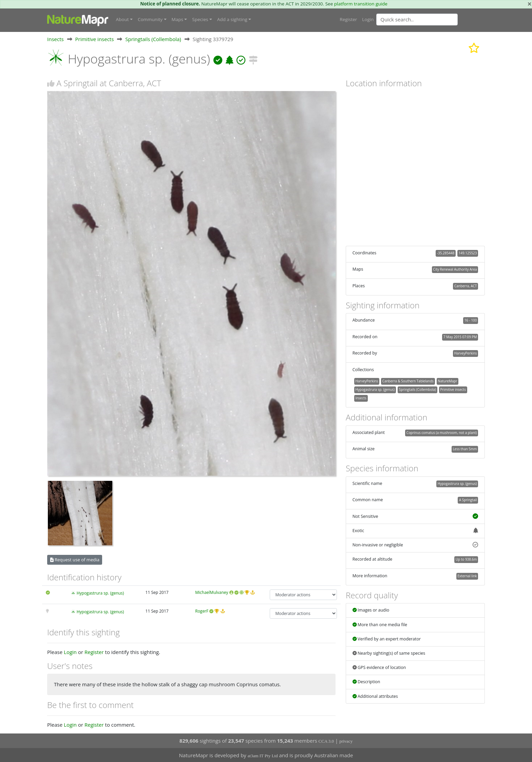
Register (348, 19)
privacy (346, 741)
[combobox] (431, 19)
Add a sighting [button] (232, 19)
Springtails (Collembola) (153, 39)
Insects (55, 39)
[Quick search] (417, 19)
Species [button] (200, 19)
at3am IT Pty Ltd (263, 755)
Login (368, 19)
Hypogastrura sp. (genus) (100, 593)
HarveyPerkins (466, 353)
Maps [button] (177, 19)
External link (467, 576)
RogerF (202, 611)
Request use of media (75, 559)
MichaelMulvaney (212, 592)
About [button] (122, 19)
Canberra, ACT (465, 286)
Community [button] (150, 19)
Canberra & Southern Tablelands (408, 381)
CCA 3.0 (326, 741)
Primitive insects (95, 39)
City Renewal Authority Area (455, 269)
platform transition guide (361, 4)
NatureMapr (448, 381)
